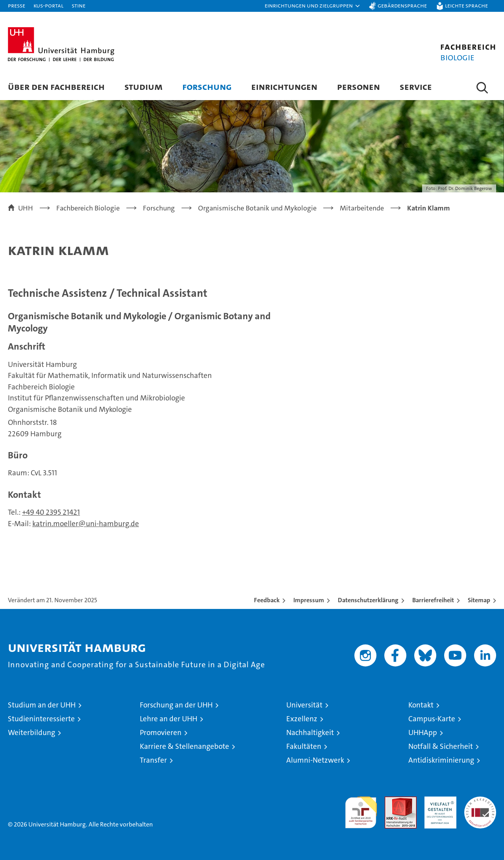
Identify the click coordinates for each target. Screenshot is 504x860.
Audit (392, 801)
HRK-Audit (438, 801)
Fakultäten (304, 746)
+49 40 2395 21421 (51, 512)
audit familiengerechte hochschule (361, 809)
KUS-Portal (48, 5)
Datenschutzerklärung (368, 600)
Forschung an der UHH (176, 705)
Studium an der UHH (42, 705)
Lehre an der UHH (169, 719)
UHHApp (423, 732)
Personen (359, 87)
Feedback (267, 600)
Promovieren (161, 732)
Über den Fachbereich (56, 87)
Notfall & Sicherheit (441, 746)
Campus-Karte (432, 719)
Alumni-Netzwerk (315, 760)
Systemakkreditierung (480, 801)
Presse (17, 5)
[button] (313, 6)
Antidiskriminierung (441, 760)
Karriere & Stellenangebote (184, 746)
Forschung (207, 87)
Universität (304, 705)
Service (416, 87)
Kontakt (421, 705)
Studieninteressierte (41, 719)
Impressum (309, 600)
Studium (144, 87)
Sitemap (479, 600)
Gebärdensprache (402, 5)
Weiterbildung (31, 732)
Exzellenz (302, 719)
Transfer (153, 760)
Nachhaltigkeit (310, 732)
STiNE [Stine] (79, 5)
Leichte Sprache (466, 5)
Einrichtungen (284, 87)
